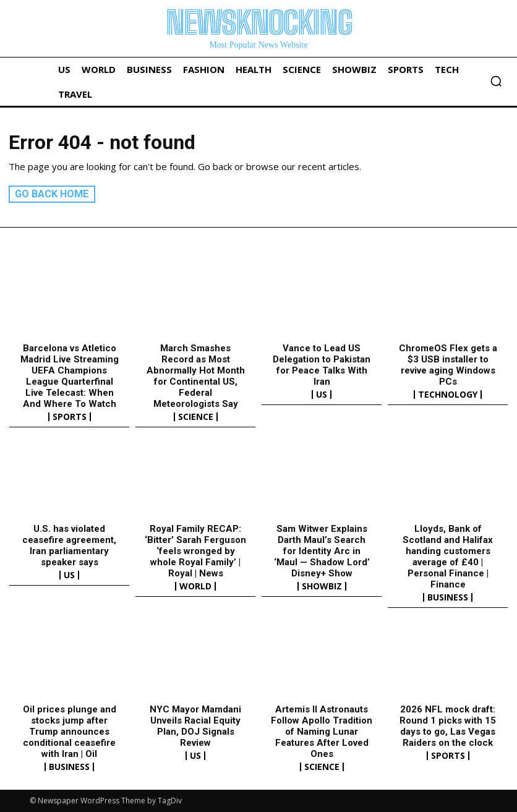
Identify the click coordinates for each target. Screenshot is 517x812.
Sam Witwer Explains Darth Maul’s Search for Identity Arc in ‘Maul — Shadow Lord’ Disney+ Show (322, 551)
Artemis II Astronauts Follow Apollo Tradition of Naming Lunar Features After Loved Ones (322, 732)
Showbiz (322, 586)
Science (196, 416)
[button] (496, 81)
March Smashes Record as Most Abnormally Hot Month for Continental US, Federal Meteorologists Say (196, 375)
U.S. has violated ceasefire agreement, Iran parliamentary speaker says (69, 545)
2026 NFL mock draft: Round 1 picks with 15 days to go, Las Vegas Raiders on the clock (448, 726)
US (322, 394)
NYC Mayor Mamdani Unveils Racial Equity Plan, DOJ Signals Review (195, 726)
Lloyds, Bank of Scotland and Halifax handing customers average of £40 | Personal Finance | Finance (448, 557)
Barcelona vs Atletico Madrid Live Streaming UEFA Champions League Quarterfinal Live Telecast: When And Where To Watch (70, 375)
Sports (70, 416)
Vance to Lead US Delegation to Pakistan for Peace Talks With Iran (322, 364)
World (195, 586)
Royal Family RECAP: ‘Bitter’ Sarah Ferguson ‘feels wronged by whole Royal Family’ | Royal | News (195, 551)
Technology (448, 394)
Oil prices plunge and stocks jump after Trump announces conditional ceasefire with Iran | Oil (70, 732)
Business (448, 597)
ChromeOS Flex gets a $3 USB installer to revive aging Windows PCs (448, 364)
